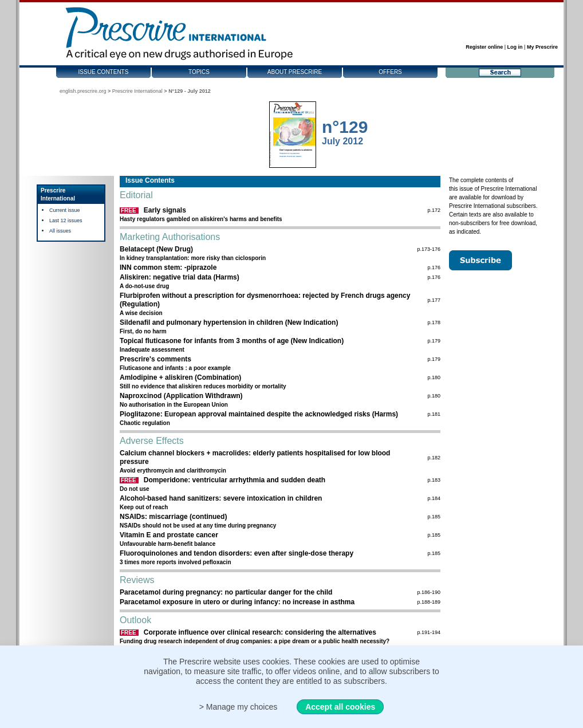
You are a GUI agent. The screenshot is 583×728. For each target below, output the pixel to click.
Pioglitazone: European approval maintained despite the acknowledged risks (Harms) (259, 414)
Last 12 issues (66, 221)
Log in (515, 47)
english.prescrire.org (83, 91)
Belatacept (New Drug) (156, 249)
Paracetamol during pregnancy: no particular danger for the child (226, 592)
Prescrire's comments (155, 359)
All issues (60, 231)
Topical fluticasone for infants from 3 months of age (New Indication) (232, 341)
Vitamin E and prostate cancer (169, 535)
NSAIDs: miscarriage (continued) (173, 517)
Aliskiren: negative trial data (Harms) (180, 277)
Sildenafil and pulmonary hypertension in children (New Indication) (229, 322)
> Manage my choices (239, 707)
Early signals (165, 210)
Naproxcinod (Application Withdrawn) (181, 396)
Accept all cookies (340, 707)
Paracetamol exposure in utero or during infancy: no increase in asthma (237, 602)
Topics (199, 72)
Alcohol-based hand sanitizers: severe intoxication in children (221, 498)
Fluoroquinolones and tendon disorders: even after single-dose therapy (237, 553)
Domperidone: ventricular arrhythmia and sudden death (235, 480)
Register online (484, 47)
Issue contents (104, 72)
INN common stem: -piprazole (168, 267)
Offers (390, 72)
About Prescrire (295, 72)
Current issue (65, 210)
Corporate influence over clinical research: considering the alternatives (260, 632)
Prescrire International (137, 91)
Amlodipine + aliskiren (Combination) (180, 377)
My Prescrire (542, 47)
